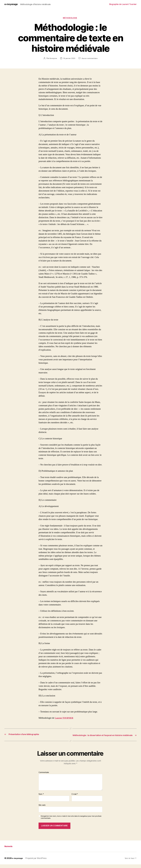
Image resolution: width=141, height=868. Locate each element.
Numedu (10, 850)
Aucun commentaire (90, 59)
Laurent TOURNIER (65, 719)
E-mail (75, 798)
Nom (41, 798)
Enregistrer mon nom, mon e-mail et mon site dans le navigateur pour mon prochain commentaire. (71, 821)
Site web (42, 809)
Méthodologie (71, 19)
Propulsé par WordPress (37, 862)
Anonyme (53, 59)
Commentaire (44, 776)
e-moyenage (12, 4)
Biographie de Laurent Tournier (123, 4)
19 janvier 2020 (69, 59)
